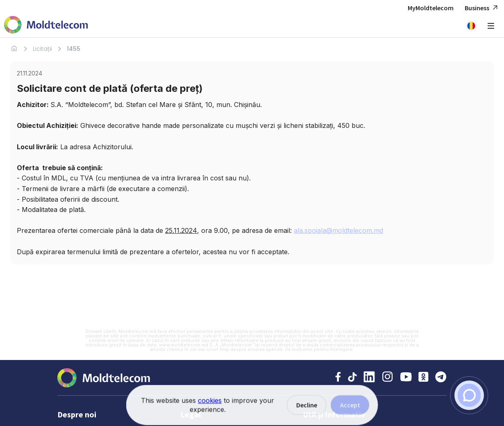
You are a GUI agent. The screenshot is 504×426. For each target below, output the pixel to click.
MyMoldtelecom (431, 8)
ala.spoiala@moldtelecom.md (338, 230)
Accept (350, 415)
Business (482, 8)
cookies (210, 410)
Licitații (42, 49)
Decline (307, 415)
